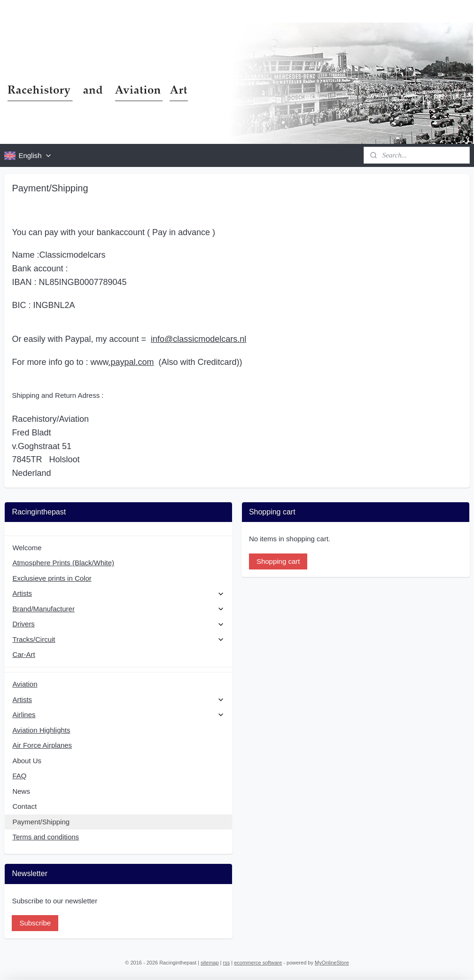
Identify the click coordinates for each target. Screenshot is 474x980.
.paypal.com (131, 362)
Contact (24, 806)
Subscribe (35, 923)
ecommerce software (258, 963)
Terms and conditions (46, 837)
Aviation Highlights (41, 730)
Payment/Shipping (41, 822)
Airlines (118, 715)
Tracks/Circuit (118, 639)
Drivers (118, 624)
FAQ (19, 776)
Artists (118, 593)
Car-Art (23, 654)
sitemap (210, 963)
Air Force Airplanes (42, 745)
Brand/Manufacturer (118, 609)
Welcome (27, 548)
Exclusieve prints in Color (52, 578)
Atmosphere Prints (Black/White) (63, 563)
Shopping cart (278, 561)
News (21, 791)
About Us (27, 761)
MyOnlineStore (332, 963)
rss (227, 963)
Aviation (25, 684)
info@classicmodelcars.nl (198, 339)
